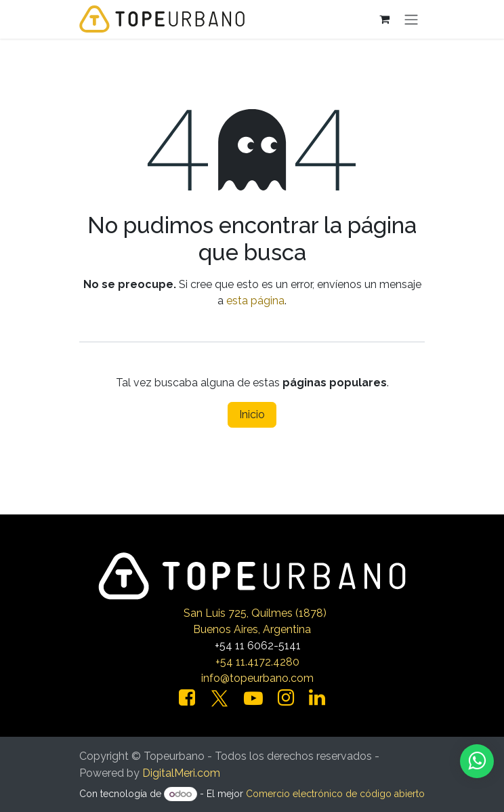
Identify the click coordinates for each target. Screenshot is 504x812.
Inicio (252, 414)
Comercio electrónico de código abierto (335, 794)
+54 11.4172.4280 (257, 662)
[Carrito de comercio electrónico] (384, 19)
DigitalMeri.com (181, 773)
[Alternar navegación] (411, 19)
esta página (255, 301)
